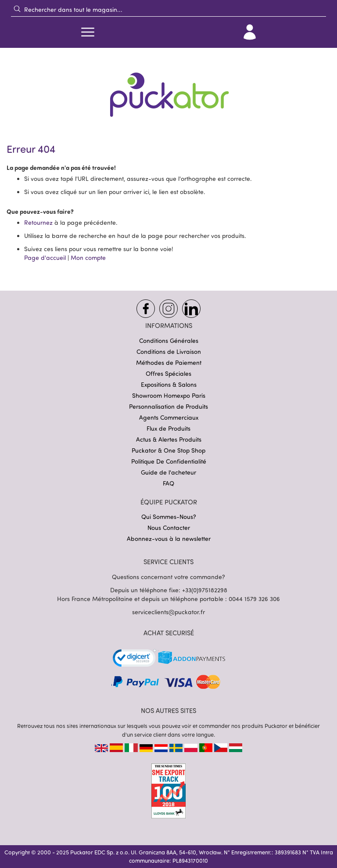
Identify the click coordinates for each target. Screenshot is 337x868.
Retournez (38, 222)
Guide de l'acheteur (168, 472)
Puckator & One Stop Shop (168, 450)
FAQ (168, 483)
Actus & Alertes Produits (169, 439)
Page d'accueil (45, 258)
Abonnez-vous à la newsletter (169, 538)
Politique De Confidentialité (169, 461)
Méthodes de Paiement (169, 362)
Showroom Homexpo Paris (169, 395)
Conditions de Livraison (169, 351)
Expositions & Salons (169, 384)
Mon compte (88, 258)
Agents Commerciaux (169, 417)
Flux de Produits (168, 428)
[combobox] (168, 9)
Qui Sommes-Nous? (169, 517)
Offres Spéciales (168, 373)
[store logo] (168, 89)
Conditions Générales (169, 340)
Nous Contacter (169, 528)
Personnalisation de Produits (168, 406)
